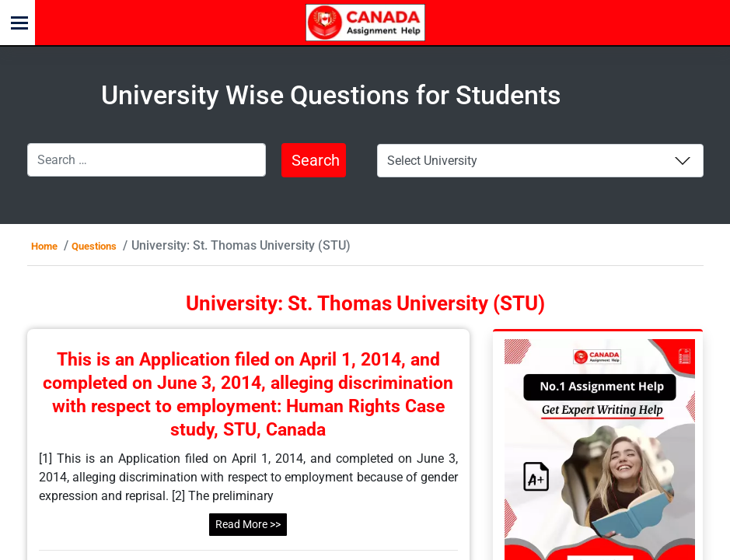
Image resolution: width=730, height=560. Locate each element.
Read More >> (248, 524)
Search (316, 160)
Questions (94, 246)
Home (44, 246)
